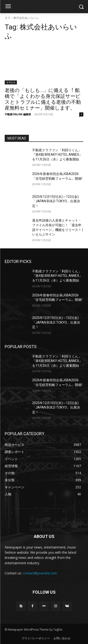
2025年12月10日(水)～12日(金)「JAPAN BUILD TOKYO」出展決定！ (56, 201)
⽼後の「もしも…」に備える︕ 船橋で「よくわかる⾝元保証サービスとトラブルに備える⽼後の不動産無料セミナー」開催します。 (43, 99)
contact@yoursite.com (40, 573)
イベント (11, 82)
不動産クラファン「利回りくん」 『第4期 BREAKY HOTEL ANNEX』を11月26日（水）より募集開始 (57, 155)
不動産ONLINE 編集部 (18, 114)
